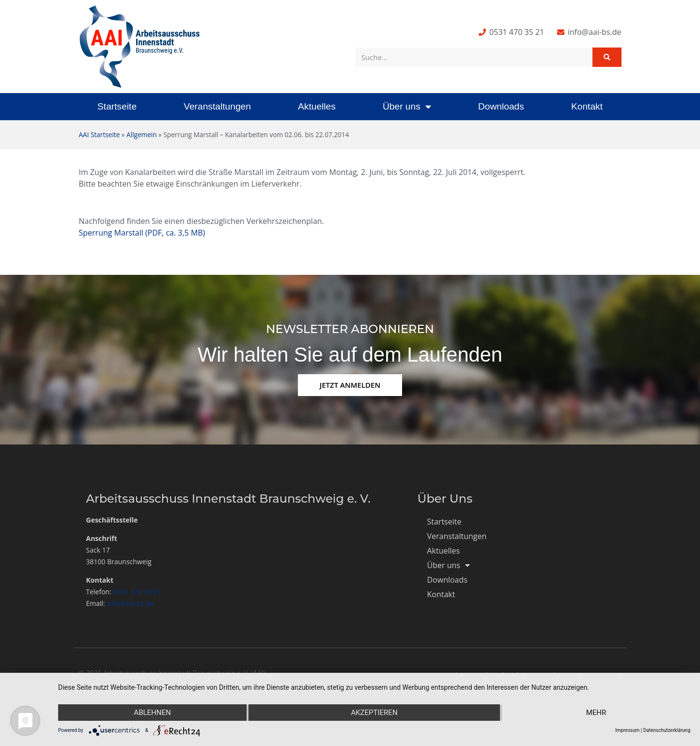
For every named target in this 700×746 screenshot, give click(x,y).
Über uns (407, 106)
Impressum (627, 730)
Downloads (501, 106)
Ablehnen (152, 713)
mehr (596, 713)
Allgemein (141, 135)
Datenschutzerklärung (667, 730)
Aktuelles (317, 106)
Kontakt (587, 106)
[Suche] (607, 57)
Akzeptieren (374, 713)
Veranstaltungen (217, 106)
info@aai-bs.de (130, 603)
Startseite (117, 106)
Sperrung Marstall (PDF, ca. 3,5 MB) (142, 233)
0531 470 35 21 (137, 592)
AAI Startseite (100, 135)
